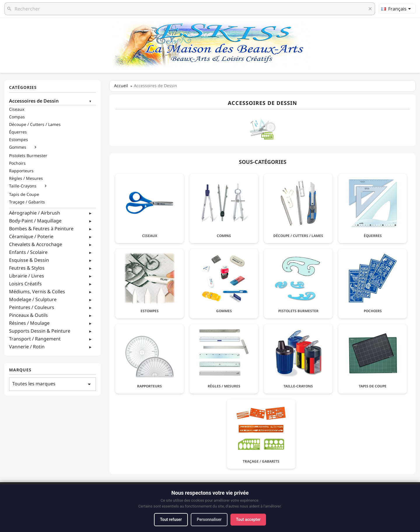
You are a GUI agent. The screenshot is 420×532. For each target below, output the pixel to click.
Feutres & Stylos (27, 268)
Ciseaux (17, 109)
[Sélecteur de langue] (397, 9)
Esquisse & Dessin (29, 260)
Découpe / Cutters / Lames (35, 124)
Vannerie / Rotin (27, 347)
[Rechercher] (190, 9)
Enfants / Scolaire (28, 252)
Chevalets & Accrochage (36, 244)
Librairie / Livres (27, 276)
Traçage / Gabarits (27, 202)
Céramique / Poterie (31, 236)
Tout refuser (169, 519)
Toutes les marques (52, 384)
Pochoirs (17, 163)
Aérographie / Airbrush (35, 213)
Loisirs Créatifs (25, 284)
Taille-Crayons (23, 186)
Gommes (18, 147)
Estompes (19, 140)
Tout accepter (250, 519)
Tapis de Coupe (24, 194)
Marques (20, 370)
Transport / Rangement (35, 339)
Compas (17, 117)
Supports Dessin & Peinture (40, 331)
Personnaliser (209, 519)
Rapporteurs (21, 171)
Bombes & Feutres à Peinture (41, 229)
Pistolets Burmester (28, 156)
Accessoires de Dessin (34, 101)
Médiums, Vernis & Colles (37, 292)
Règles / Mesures (26, 178)
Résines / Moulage (29, 323)
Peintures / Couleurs (32, 307)
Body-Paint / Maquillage (35, 221)
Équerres (18, 132)
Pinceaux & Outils (28, 315)
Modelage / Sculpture (33, 299)
